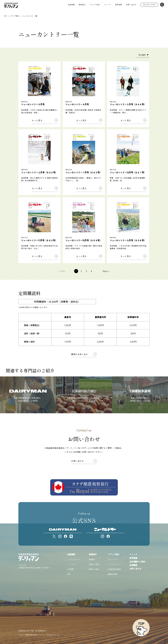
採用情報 (119, 5)
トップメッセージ (74, 559)
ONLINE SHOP (149, 5)
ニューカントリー (114, 564)
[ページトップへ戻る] (141, 628)
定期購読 (133, 565)
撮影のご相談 (94, 569)
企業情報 (71, 554)
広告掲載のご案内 (137, 562)
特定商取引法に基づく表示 (26, 631)
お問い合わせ (131, 5)
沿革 (69, 574)
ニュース (108, 5)
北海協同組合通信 (114, 569)
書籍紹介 (92, 559)
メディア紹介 (114, 554)
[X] (54, 536)
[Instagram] (60, 536)
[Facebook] (66, 536)
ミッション (71, 564)
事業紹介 (93, 554)
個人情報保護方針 (41, 631)
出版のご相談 (94, 564)
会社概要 (70, 569)
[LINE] (71, 536)
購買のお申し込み (79, 354)
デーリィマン (113, 559)
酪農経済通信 (113, 574)
